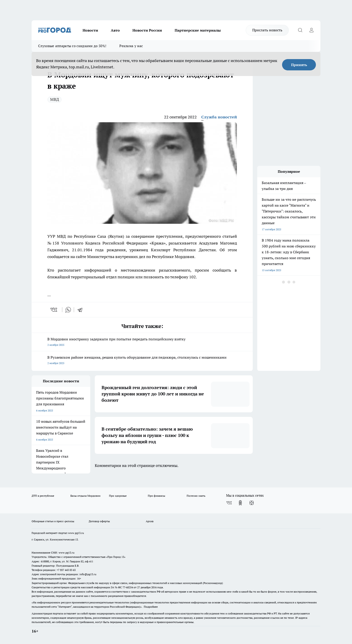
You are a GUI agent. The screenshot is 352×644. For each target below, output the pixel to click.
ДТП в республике (43, 496)
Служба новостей (219, 117)
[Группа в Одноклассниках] (240, 503)
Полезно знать (196, 496)
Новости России (147, 30)
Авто (115, 30)
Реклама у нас (131, 46)
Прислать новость (267, 30)
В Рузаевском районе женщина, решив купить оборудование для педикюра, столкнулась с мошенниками (142, 361)
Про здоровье (118, 496)
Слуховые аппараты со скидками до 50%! (72, 46)
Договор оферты (99, 521)
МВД (54, 99)
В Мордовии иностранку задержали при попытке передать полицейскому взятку (142, 342)
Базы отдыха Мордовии (85, 496)
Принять (299, 65)
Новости (90, 30)
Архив (150, 521)
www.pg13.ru (76, 533)
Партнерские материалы (198, 30)
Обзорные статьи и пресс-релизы (53, 521)
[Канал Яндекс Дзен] (252, 503)
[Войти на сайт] (311, 30)
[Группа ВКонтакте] (229, 503)
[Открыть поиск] (300, 30)
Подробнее (151, 607)
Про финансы (156, 496)
